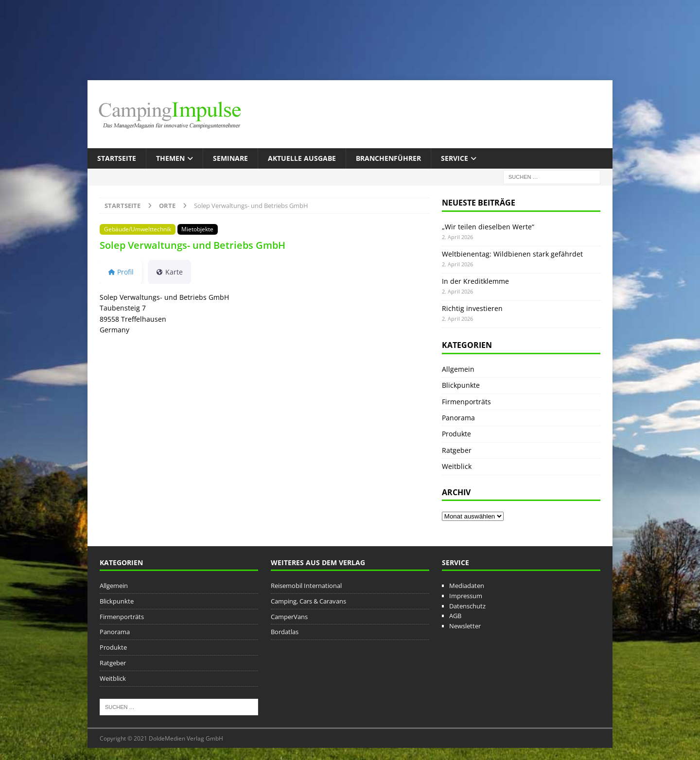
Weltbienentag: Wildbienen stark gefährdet (512, 254)
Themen (170, 158)
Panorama (458, 418)
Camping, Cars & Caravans (308, 601)
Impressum (466, 596)
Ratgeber (457, 450)
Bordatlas (285, 632)
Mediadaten (467, 586)
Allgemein (458, 369)
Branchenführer (388, 158)
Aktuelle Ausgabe (302, 158)
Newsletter (465, 626)
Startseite (117, 158)
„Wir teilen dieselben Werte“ (488, 227)
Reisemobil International (306, 586)
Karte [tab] (169, 272)
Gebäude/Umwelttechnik (138, 229)
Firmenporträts (466, 402)
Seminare (230, 158)
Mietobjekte (197, 229)
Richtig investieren (472, 308)
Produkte (456, 434)
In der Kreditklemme (475, 281)
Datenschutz (467, 606)
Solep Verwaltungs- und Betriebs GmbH (192, 245)
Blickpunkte (461, 385)
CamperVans (289, 617)
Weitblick (457, 466)
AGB (455, 616)
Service (455, 158)
